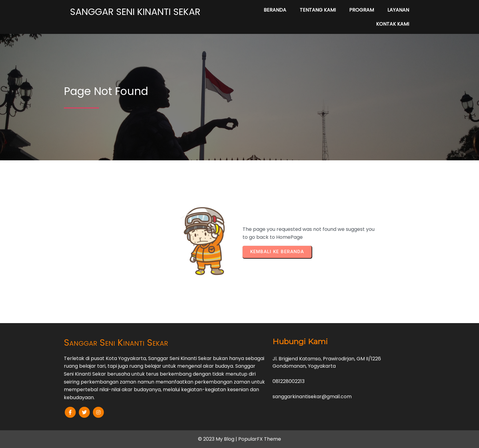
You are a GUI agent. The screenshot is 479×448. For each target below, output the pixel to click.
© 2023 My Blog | (218, 439)
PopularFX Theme (260, 439)
